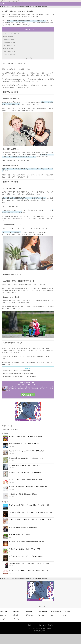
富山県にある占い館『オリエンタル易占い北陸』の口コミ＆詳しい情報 (29, 505)
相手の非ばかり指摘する (10, 40)
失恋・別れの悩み (43, 611)
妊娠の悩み (16, 615)
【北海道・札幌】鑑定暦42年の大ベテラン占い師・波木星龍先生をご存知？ (31, 512)
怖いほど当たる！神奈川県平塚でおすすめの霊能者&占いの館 (27, 542)
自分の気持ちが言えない (10, 43)
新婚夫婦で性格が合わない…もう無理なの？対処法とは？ (25, 444)
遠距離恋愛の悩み (56, 611)
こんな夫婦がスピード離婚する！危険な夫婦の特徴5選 (17, 371)
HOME (2, 7)
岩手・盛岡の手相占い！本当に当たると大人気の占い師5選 (26, 556)
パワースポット (17, 619)
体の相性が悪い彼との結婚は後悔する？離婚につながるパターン (27, 458)
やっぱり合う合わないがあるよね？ (11, 34)
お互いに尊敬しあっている (10, 51)
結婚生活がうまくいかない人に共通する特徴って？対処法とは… (27, 451)
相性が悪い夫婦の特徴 (8, 37)
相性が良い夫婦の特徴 (8, 49)
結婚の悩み (24, 7)
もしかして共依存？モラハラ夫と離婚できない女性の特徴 (26, 480)
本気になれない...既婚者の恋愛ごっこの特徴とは (23, 494)
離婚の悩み (4, 615)
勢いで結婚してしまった (10, 46)
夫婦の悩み (6, 429)
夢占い (65, 615)
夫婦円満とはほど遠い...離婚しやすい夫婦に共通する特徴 (25, 436)
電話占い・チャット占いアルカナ (37, 625)
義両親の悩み (29, 615)
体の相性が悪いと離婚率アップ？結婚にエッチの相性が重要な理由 (28, 487)
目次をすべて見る (28, 58)
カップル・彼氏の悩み (15, 7)
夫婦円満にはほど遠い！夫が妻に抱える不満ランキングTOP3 (18, 374)
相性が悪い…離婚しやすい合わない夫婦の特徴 (37, 7)
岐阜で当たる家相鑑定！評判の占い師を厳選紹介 (23, 527)
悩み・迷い (7, 7)
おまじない (4, 619)
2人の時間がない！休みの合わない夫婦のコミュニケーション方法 (19, 377)
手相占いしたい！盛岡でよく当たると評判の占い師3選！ (25, 549)
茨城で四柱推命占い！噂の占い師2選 (20, 535)
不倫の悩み (16, 611)
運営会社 (50, 625)
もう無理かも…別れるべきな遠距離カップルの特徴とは (25, 465)
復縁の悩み (29, 611)
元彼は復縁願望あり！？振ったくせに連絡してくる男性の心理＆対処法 (29, 563)
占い (52, 615)
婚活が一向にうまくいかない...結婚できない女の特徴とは (25, 472)
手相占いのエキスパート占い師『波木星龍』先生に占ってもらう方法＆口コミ (31, 520)
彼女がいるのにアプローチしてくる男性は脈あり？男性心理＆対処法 (29, 570)
